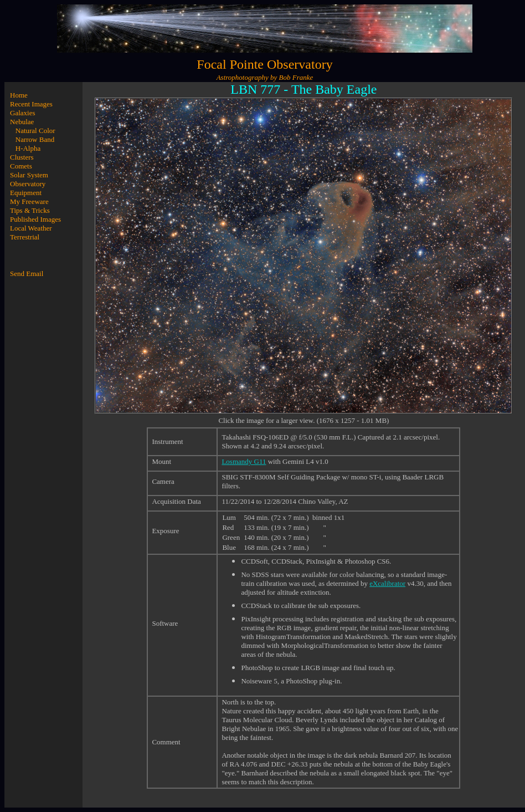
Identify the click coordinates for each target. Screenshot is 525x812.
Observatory (28, 184)
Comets (21, 166)
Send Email (27, 274)
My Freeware (29, 201)
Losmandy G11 (244, 461)
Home (19, 95)
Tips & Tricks (30, 210)
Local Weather (31, 228)
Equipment (26, 193)
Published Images (35, 219)
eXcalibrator (387, 583)
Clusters (22, 157)
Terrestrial (25, 237)
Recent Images (31, 104)
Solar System (29, 175)
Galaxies (22, 113)
